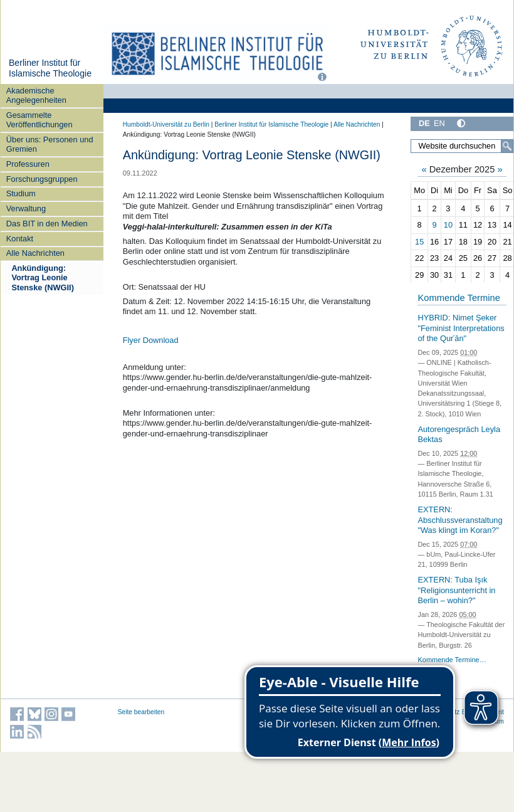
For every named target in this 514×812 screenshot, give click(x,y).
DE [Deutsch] (424, 123)
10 (448, 225)
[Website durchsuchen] (462, 146)
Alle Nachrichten (35, 253)
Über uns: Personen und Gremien (50, 144)
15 (419, 242)
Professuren (28, 164)
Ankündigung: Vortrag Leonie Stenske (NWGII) (43, 278)
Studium (21, 193)
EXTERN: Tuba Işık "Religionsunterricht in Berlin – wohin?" (456, 590)
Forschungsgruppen (42, 179)
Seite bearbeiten (141, 712)
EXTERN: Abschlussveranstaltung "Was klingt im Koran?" (460, 520)
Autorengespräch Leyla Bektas (459, 435)
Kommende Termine (459, 298)
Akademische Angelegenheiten (36, 95)
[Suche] (507, 146)
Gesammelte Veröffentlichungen (39, 120)
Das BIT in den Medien (47, 224)
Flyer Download (151, 340)
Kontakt (20, 239)
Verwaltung (26, 208)
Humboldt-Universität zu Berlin (166, 124)
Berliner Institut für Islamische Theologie (50, 68)
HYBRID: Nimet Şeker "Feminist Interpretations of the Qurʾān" (461, 328)
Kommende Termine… (452, 660)
